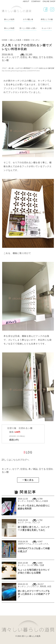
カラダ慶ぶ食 (28, 19)
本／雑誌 (33, 57)
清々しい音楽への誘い (28, 28)
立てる (42, 57)
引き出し (31, 501)
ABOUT (26, 1)
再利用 (43, 586)
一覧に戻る (28, 480)
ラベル (28, 522)
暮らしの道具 (9, 19)
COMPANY (36, 1)
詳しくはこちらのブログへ (15, 460)
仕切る (24, 57)
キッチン (6, 57)
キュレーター (47, 28)
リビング (36, 522)
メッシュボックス (40, 544)
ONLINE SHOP (49, 1)
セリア (16, 57)
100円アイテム (24, 544)
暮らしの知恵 (9, 28)
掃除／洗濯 (39, 565)
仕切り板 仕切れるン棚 (20, 428)
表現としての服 (47, 19)
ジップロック (33, 586)
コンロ (30, 565)
